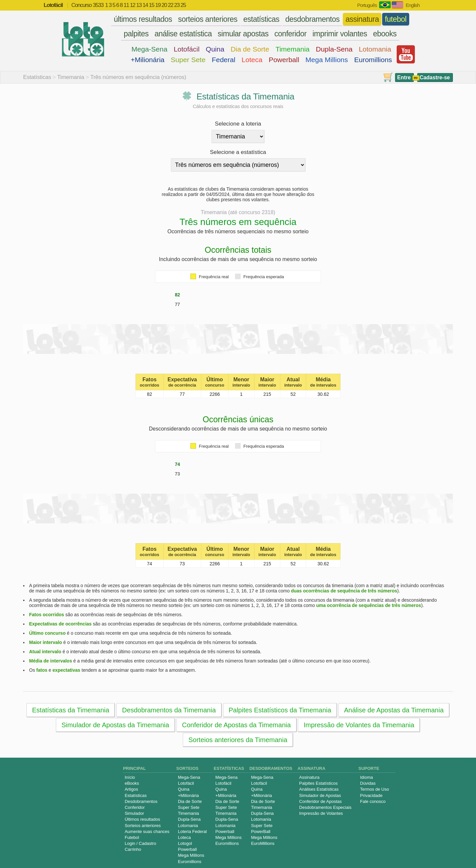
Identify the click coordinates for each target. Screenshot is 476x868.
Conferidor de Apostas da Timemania (237, 725)
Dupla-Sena (334, 49)
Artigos (131, 789)
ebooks (385, 34)
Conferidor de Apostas (320, 801)
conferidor (290, 34)
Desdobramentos (141, 801)
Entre (404, 77)
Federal (224, 60)
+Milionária (147, 60)
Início (130, 777)
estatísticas (261, 19)
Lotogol (185, 843)
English (413, 5)
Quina (215, 49)
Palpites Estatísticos (318, 783)
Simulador (134, 813)
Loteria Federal (192, 831)
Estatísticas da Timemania (71, 710)
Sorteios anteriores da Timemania (238, 740)
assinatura (362, 19)
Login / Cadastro (140, 843)
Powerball (284, 60)
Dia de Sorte (250, 49)
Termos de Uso (374, 789)
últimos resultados (143, 19)
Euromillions (373, 60)
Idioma (366, 777)
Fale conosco (373, 801)
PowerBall (261, 831)
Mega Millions (327, 60)
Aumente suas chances (147, 831)
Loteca (252, 60)
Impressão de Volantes (321, 813)
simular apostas (243, 34)
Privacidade (371, 795)
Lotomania (375, 49)
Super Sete (188, 60)
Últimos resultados (142, 819)
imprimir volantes (340, 34)
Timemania (292, 49)
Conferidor (135, 807)
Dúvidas (368, 783)
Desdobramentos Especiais (325, 807)
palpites (136, 34)
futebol (396, 19)
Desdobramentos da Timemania (169, 710)
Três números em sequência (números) (138, 77)
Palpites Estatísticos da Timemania (280, 710)
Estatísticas (37, 77)
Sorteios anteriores (143, 826)
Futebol (132, 837)
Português (367, 5)
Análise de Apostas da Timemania (394, 710)
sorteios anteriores (208, 19)
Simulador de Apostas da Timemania (115, 725)
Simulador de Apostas (320, 795)
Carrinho (133, 849)
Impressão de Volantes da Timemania (359, 725)
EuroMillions (263, 843)
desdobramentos (312, 19)
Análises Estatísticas (319, 789)
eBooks (132, 783)
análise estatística (183, 34)
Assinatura (309, 777)
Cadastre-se (435, 77)
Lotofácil (186, 49)
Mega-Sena (150, 49)
